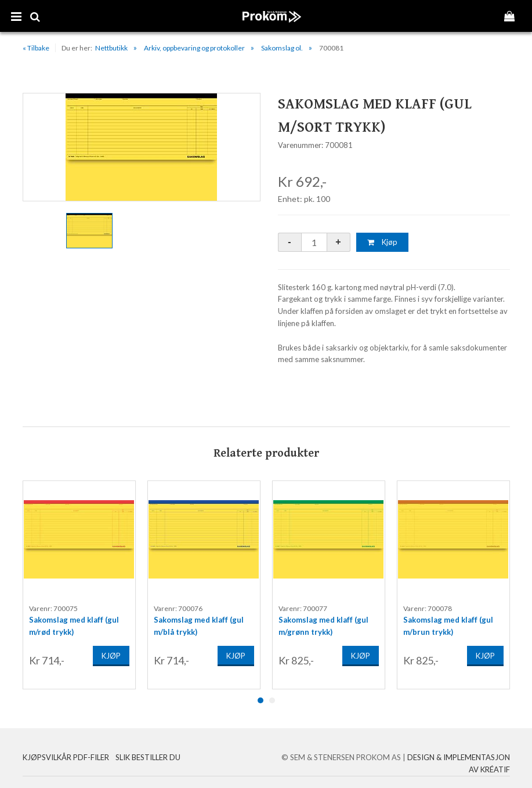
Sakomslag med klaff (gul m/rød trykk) (74, 623)
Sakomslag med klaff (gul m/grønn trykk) (323, 623)
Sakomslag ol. (282, 48)
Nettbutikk (111, 48)
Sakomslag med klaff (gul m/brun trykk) (448, 623)
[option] (142, 147)
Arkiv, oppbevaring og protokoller (194, 48)
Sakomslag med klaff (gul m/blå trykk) (199, 623)
